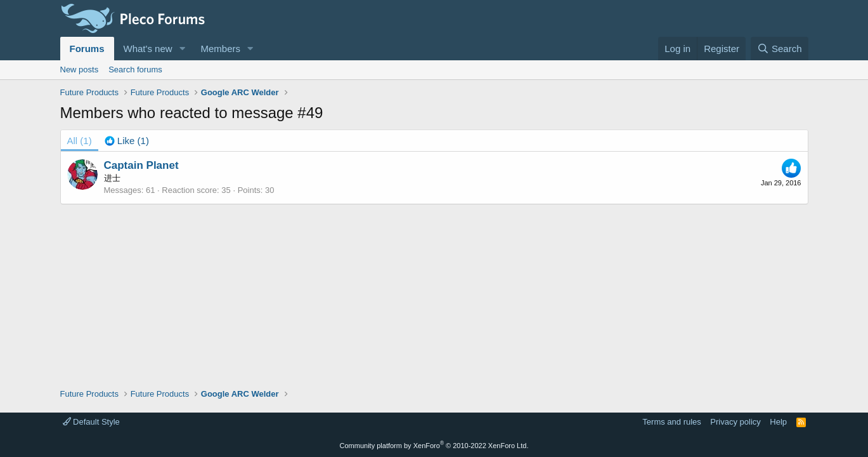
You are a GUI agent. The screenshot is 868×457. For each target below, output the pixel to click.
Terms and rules (671, 422)
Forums (87, 49)
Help (778, 422)
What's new (148, 49)
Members (220, 49)
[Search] (780, 49)
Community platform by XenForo (434, 446)
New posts (80, 70)
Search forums (135, 70)
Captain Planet (141, 165)
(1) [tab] (80, 141)
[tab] (127, 141)
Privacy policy (735, 422)
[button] (182, 49)
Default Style (91, 422)
